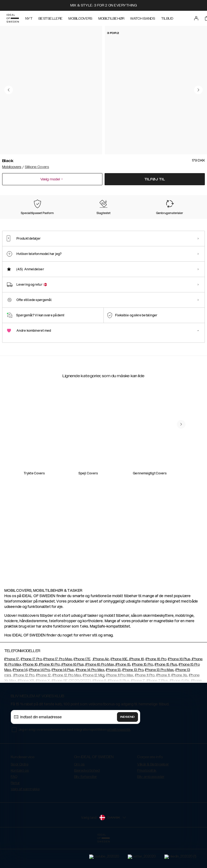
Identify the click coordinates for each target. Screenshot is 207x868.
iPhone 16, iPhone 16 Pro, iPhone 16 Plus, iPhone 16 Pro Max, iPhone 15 (76, 691)
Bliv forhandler (86, 804)
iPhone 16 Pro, (156, 686)
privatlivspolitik (119, 756)
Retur (15, 810)
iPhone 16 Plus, (180, 686)
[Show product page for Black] (15, 221)
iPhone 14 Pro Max (90, 697)
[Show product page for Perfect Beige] (43, 221)
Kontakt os (20, 797)
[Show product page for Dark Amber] (183, 221)
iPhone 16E (119, 686)
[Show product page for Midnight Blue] (99, 221)
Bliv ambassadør (151, 804)
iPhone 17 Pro (31, 686)
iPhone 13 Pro (133, 697)
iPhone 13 (113, 697)
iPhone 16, (136, 686)
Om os (80, 791)
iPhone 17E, (82, 686)
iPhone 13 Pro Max (159, 697)
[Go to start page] (13, 18)
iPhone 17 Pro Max (58, 686)
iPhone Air (101, 686)
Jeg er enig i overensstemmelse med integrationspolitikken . (75, 756)
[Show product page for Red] (127, 221)
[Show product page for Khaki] (155, 221)
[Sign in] (196, 18)
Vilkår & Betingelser (153, 791)
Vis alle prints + (193, 195)
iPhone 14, (20, 697)
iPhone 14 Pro (39, 697)
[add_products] (56, 476)
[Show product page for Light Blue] (71, 221)
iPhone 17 (12, 686)
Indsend (127, 744)
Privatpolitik (147, 797)
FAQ (14, 804)
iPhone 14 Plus (63, 697)
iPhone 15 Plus (166, 691)
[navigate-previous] (181, 546)
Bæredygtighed (87, 797)
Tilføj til (155, 179)
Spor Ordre (20, 791)
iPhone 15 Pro (143, 691)
